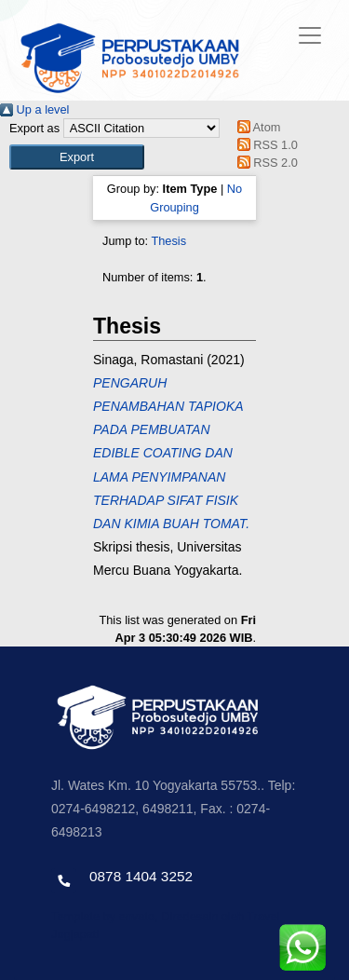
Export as (34, 128)
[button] (77, 157)
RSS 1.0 (264, 145)
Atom (255, 127)
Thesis (168, 241)
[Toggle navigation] (310, 35)
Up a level (34, 109)
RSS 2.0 (264, 163)
